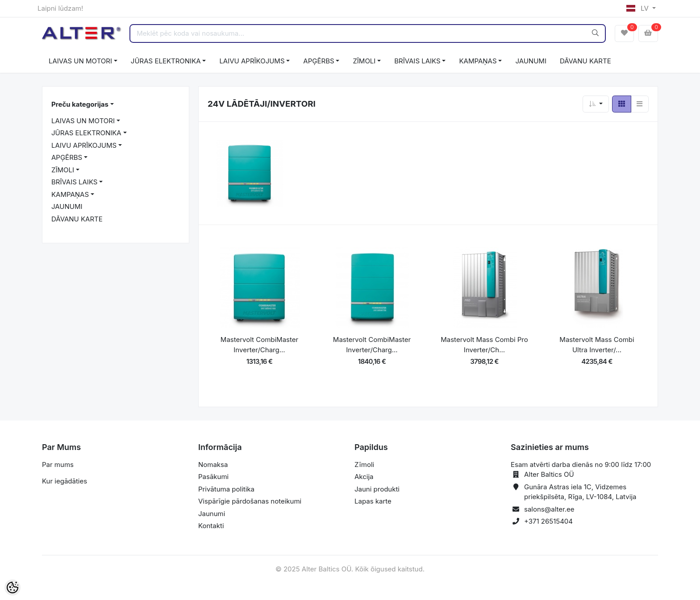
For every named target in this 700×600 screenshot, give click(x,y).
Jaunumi (212, 514)
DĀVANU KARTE (585, 61)
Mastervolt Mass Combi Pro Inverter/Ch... (484, 345)
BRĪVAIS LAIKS (417, 61)
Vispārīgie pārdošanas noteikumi (250, 501)
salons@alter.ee (549, 509)
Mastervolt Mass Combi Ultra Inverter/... (597, 345)
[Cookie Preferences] (12, 587)
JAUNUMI (531, 61)
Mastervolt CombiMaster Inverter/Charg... (259, 345)
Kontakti (211, 526)
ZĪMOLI (364, 61)
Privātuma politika (226, 489)
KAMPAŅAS (478, 61)
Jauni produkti (377, 489)
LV (638, 8)
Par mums (58, 465)
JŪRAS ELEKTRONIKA (166, 61)
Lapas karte (373, 501)
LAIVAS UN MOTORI (80, 61)
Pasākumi (213, 477)
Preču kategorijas (80, 104)
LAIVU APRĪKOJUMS (252, 61)
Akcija (364, 477)
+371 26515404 (548, 521)
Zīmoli (364, 465)
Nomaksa (213, 465)
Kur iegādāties (65, 481)
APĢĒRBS (319, 61)
